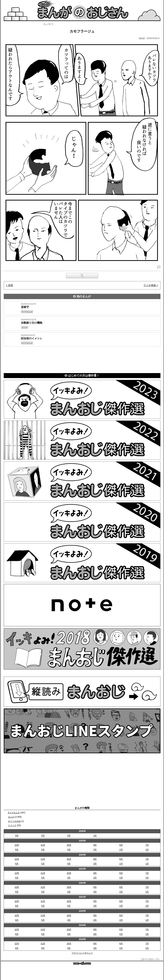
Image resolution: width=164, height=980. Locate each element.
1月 (95, 836)
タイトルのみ (14, 821)
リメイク (12, 825)
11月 (43, 845)
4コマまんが (14, 813)
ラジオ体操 (150, 285)
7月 (147, 845)
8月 (121, 845)
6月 (17, 850)
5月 (43, 850)
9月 (95, 845)
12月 (17, 845)
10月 (69, 845)
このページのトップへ (150, 959)
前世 (11, 285)
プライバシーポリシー (82, 953)
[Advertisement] (82, 359)
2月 (69, 836)
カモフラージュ (82, 31)
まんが (11, 817)
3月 (43, 836)
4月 (17, 836)
